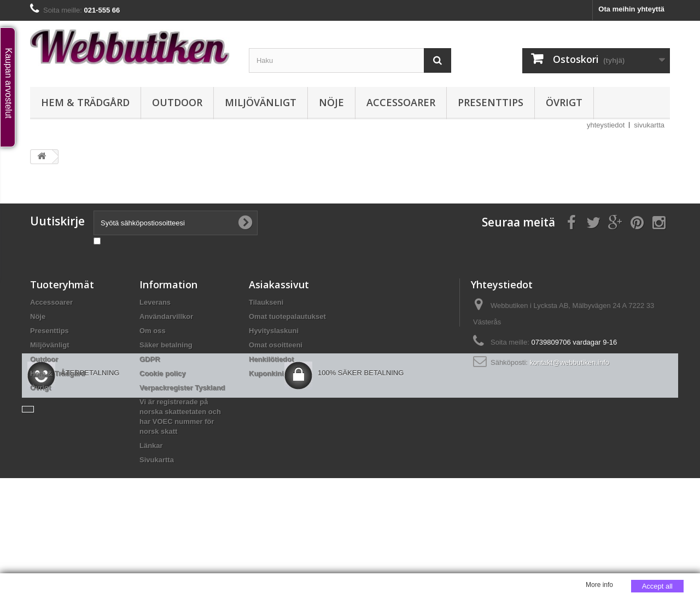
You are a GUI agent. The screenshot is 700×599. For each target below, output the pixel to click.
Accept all (657, 586)
